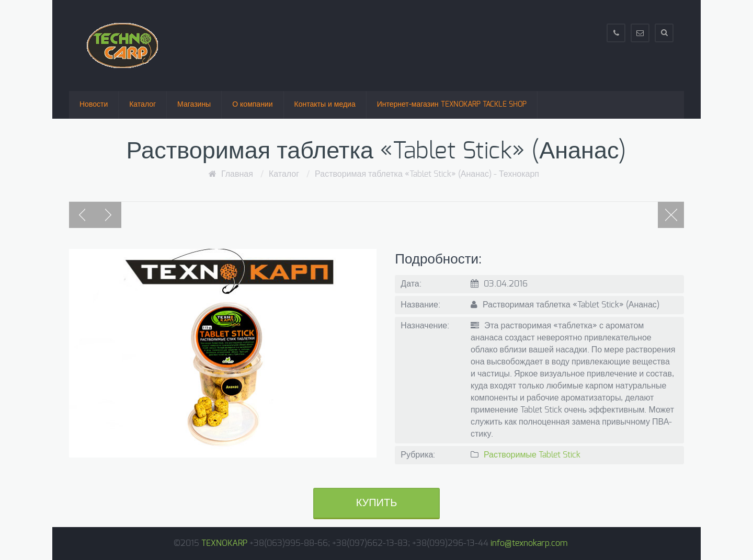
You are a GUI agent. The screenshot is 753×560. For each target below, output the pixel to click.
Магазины (194, 105)
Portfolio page (671, 215)
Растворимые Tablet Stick (532, 455)
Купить (377, 503)
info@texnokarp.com (529, 543)
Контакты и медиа (325, 105)
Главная (237, 174)
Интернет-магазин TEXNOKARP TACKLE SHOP (452, 105)
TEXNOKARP (224, 543)
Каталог (142, 105)
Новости (94, 105)
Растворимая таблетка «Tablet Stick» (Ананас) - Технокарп (427, 174)
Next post (108, 215)
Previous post (82, 215)
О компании (252, 105)
